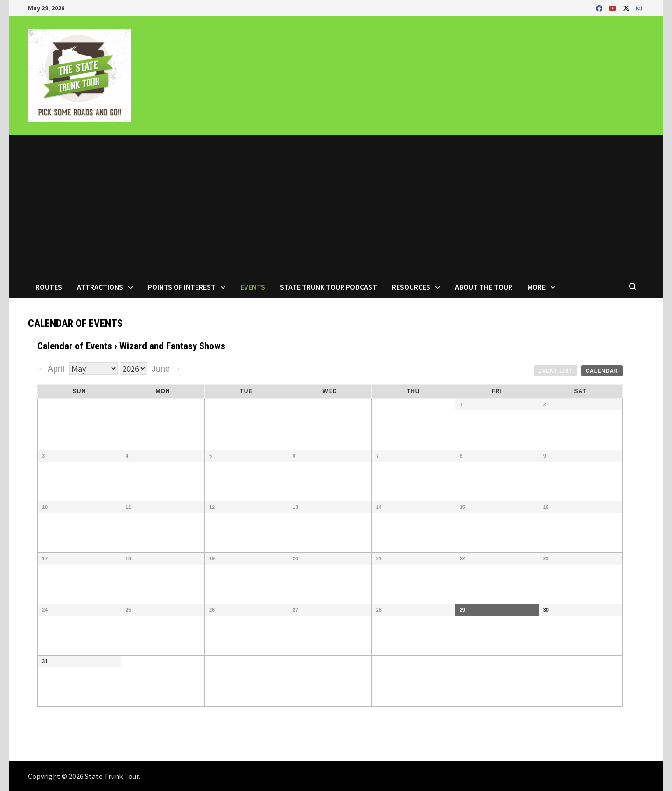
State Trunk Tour (112, 776)
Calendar (602, 371)
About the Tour (484, 287)
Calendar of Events (75, 346)
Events (253, 287)
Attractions (100, 287)
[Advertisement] (336, 205)
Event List (555, 371)
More (536, 287)
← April (52, 369)
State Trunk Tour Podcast (329, 287)
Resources (411, 287)
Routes (49, 287)
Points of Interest (182, 287)
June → (166, 369)
